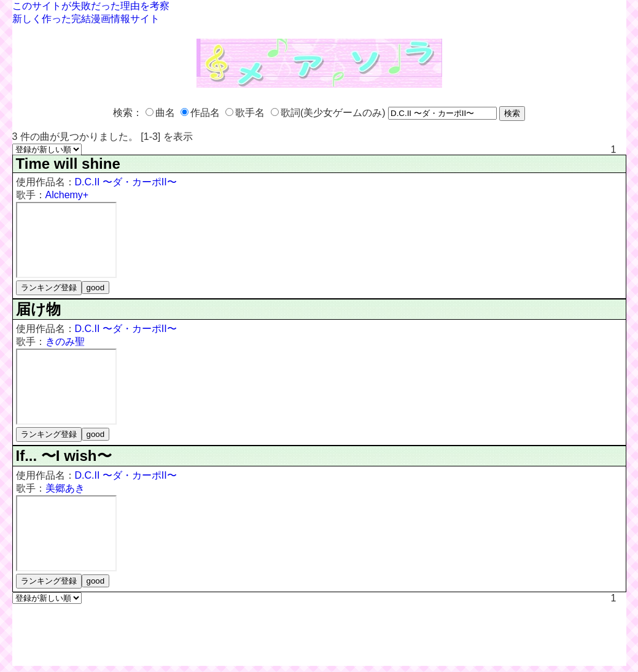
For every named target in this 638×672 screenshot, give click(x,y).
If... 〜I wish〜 (64, 456)
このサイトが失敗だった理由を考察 (91, 6)
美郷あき (65, 488)
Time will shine (68, 164)
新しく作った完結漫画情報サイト (86, 19)
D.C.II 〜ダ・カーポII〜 (126, 182)
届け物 (38, 309)
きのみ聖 (65, 342)
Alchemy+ (67, 195)
